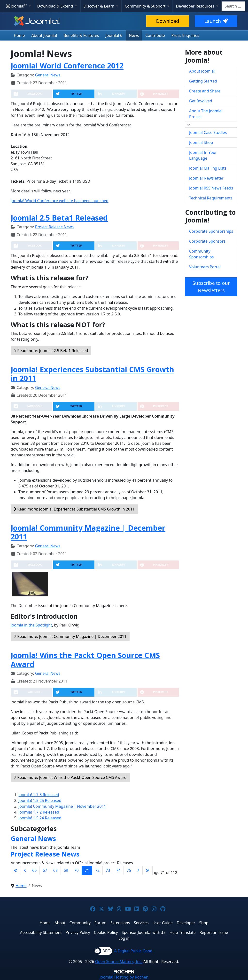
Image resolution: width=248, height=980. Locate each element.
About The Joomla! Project (206, 114)
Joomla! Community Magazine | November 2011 (62, 806)
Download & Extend (56, 6)
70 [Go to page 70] (76, 870)
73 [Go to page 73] (108, 870)
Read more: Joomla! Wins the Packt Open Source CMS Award (70, 777)
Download (167, 21)
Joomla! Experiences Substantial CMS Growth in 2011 (92, 374)
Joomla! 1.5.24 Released (40, 818)
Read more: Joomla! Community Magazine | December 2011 (70, 636)
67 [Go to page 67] (45, 870)
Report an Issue (214, 932)
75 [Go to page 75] (129, 870)
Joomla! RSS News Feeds (211, 188)
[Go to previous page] (25, 870)
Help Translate (183, 932)
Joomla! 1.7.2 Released (39, 812)
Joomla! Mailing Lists (208, 168)
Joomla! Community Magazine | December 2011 (88, 532)
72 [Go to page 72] (97, 870)
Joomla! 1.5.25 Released (40, 800)
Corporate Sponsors (207, 241)
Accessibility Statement (41, 932)
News (134, 35)
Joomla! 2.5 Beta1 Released (59, 218)
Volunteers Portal (205, 267)
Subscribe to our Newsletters (211, 287)
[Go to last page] (147, 870)
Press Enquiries (185, 35)
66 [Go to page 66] (34, 870)
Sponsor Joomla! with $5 (144, 932)
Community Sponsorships (201, 254)
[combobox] (233, 6)
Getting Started (203, 81)
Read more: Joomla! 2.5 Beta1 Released (51, 351)
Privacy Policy (78, 932)
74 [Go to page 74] (118, 870)
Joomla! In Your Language (203, 155)
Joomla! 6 (114, 35)
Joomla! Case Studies (208, 132)
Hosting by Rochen (124, 977)
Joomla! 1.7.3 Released (39, 795)
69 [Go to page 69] (66, 870)
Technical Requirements (211, 198)
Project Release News (54, 227)
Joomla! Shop (201, 142)
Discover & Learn (99, 6)
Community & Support (146, 6)
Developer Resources (195, 6)
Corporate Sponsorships (211, 231)
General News (48, 75)
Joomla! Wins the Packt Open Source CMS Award (85, 660)
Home (19, 35)
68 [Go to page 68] (55, 870)
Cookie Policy (106, 932)
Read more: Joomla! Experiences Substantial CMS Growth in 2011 (74, 509)
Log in (124, 938)
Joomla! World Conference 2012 (67, 66)
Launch (216, 21)
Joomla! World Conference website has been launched (60, 201)
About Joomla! (44, 35)
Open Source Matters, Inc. (119, 962)
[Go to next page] (138, 870)
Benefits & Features (81, 35)
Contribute (155, 35)
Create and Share (205, 91)
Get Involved (201, 101)
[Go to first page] (16, 870)
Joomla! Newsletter (206, 178)
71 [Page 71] (87, 870)
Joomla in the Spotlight (31, 625)
